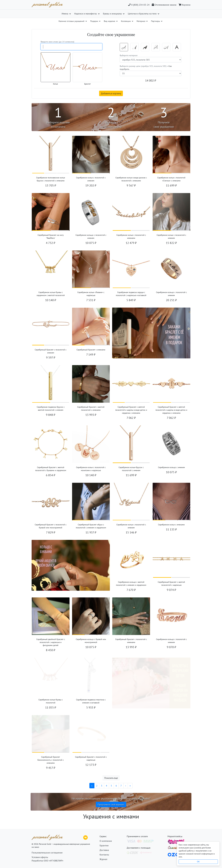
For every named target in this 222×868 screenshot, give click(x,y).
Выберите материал (129, 55)
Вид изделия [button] (110, 21)
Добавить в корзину (111, 93)
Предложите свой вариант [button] (111, 804)
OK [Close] (198, 862)
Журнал (103, 859)
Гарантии (104, 845)
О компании (106, 841)
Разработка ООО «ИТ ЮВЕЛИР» (47, 861)
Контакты (104, 855)
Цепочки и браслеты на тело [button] (143, 14)
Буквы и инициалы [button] (113, 14)
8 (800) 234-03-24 (139, 5)
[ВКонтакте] (86, 837)
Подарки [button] (94, 21)
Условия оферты (40, 857)
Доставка (104, 850)
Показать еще (111, 778)
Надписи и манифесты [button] (86, 14)
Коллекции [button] (126, 21)
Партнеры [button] (156, 21)
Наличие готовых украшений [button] (72, 21)
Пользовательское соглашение (47, 853)
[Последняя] (130, 786)
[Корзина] (184, 5)
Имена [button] (65, 14)
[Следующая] (126, 786)
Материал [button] (141, 21)
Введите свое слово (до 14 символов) (57, 42)
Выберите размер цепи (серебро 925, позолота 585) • (146, 68)
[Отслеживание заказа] (164, 5)
